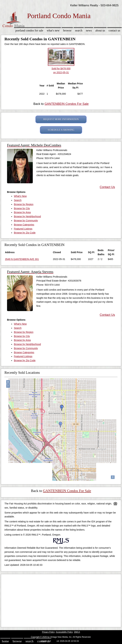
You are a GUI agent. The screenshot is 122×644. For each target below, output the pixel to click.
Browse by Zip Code (25, 233)
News (89, 30)
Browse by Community (26, 221)
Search (79, 30)
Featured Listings (23, 229)
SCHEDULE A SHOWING (61, 130)
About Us (100, 30)
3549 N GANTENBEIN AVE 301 (22, 259)
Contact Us (114, 30)
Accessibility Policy (64, 632)
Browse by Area (22, 212)
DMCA (77, 632)
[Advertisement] (61, 600)
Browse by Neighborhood (27, 216)
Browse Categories (24, 225)
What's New (53, 30)
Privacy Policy (48, 632)
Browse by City (22, 208)
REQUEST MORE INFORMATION (61, 119)
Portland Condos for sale (29, 30)
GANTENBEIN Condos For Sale (66, 104)
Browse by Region (24, 204)
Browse (67, 30)
